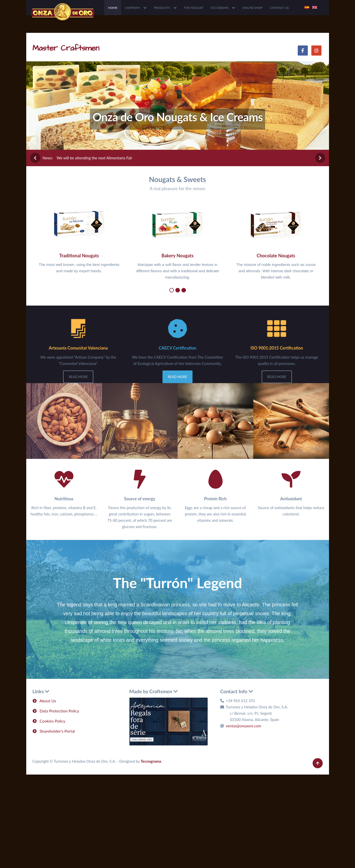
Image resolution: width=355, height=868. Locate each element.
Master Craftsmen (66, 48)
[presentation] (35, 158)
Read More (78, 377)
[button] (172, 290)
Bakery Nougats (177, 256)
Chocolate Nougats (276, 256)
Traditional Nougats (79, 256)
